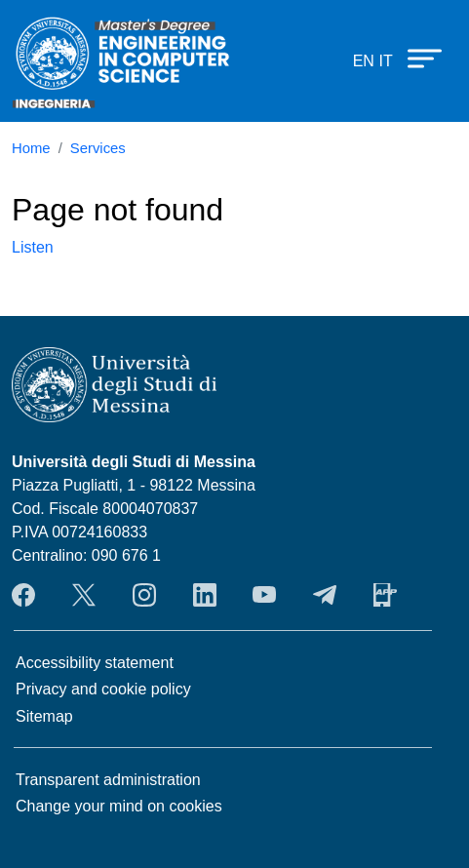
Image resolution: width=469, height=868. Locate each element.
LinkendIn (205, 595)
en (364, 61)
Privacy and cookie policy (103, 689)
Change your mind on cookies (119, 806)
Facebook (23, 595)
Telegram (325, 595)
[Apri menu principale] (415, 58)
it (385, 61)
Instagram (144, 595)
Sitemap (44, 716)
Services (98, 148)
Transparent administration (108, 780)
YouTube (264, 595)
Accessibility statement (95, 663)
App (385, 595)
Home (31, 148)
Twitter (84, 595)
